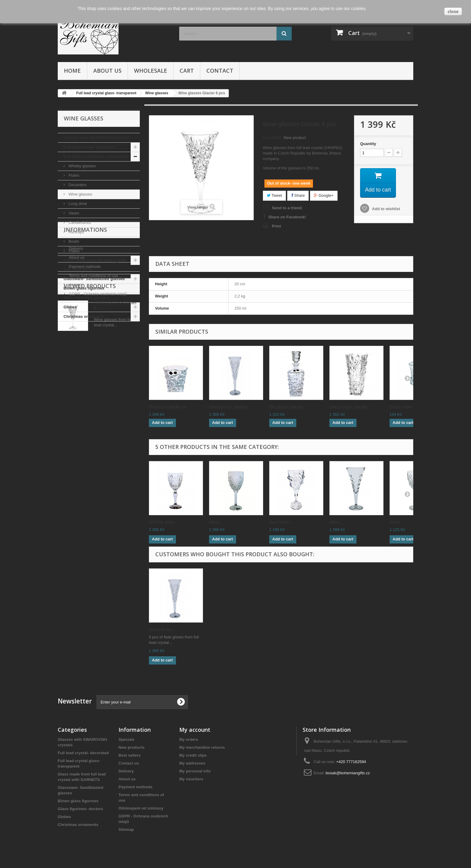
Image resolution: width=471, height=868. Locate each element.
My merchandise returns (202, 747)
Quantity (368, 144)
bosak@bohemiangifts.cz (348, 773)
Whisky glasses (82, 166)
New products (132, 747)
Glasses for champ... (230, 407)
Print (277, 226)
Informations (85, 340)
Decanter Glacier (286, 407)
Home (72, 71)
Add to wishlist (386, 209)
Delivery (76, 356)
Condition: (273, 138)
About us (107, 71)
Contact (220, 71)
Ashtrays (76, 232)
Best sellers (130, 755)
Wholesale (151, 71)
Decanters (77, 185)
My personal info (195, 771)
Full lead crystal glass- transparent (96, 156)
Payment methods (84, 374)
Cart (187, 71)
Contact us (129, 763)
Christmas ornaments (84, 316)
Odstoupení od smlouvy (141, 808)
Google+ (324, 195)
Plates (74, 251)
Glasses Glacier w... (169, 407)
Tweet (274, 195)
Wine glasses (80, 194)
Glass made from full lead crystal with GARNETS (95, 265)
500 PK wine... (164, 522)
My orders (189, 740)
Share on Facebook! (287, 217)
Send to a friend (287, 208)
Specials (127, 740)
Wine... (216, 522)
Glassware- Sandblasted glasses (94, 279)
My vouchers (191, 779)
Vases (73, 213)
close (453, 12)
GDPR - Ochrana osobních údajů (97, 402)
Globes (70, 307)
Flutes (73, 175)
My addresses (192, 763)
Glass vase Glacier (349, 407)
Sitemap (126, 830)
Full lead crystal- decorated (89, 147)
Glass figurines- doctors (86, 298)
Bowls (73, 241)
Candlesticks (79, 222)
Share (298, 195)
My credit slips (193, 755)
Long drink (77, 204)
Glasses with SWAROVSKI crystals (96, 138)
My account (195, 730)
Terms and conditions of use (93, 383)
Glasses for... (162, 629)
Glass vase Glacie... (410, 407)
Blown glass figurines (84, 288)
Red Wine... (281, 522)
